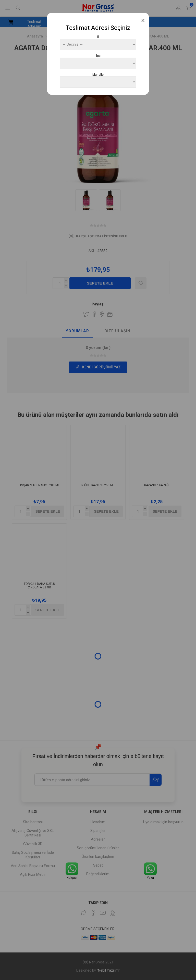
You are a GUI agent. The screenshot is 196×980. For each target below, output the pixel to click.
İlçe (98, 56)
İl (98, 37)
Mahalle (98, 74)
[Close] (143, 21)
